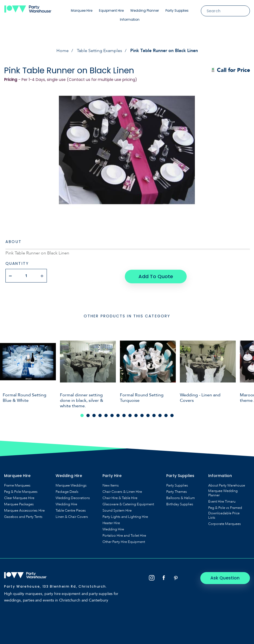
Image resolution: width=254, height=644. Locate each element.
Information (130, 19)
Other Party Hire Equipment (124, 541)
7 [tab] (118, 415)
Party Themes (177, 491)
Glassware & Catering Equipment (128, 503)
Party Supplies (177, 10)
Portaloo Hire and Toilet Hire (124, 535)
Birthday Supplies (180, 503)
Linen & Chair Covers (72, 516)
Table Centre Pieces (71, 510)
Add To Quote (155, 276)
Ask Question (227, 577)
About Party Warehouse (227, 485)
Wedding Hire (66, 503)
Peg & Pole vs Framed (225, 507)
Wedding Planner (145, 10)
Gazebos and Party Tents (23, 516)
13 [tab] (154, 415)
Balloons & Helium (181, 497)
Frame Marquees (17, 485)
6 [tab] (112, 415)
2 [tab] (88, 415)
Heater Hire (111, 522)
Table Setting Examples (99, 51)
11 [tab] (142, 415)
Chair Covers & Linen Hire (122, 491)
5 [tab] (106, 415)
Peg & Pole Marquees (21, 491)
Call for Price (230, 70)
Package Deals (67, 491)
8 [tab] (124, 415)
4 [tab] (100, 415)
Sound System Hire (117, 510)
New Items (111, 485)
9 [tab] (130, 415)
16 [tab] (172, 415)
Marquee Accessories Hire (24, 510)
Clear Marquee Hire (19, 497)
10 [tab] (136, 415)
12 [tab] (148, 415)
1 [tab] (82, 415)
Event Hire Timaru (222, 501)
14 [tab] (160, 415)
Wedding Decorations (73, 497)
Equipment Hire (111, 10)
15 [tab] (166, 415)
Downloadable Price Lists (224, 515)
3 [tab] (94, 415)
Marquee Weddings (71, 485)
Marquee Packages (19, 503)
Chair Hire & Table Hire (120, 497)
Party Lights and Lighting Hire (125, 516)
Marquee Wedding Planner (223, 492)
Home (63, 51)
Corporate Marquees (225, 523)
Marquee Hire (82, 10)
